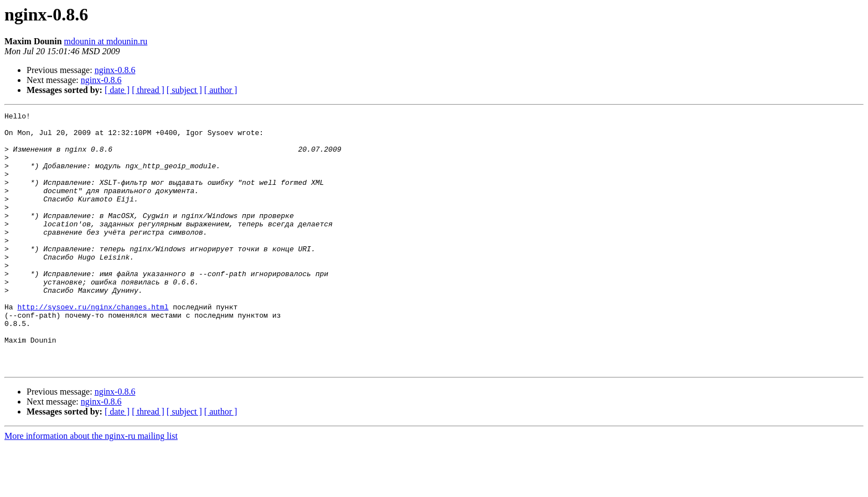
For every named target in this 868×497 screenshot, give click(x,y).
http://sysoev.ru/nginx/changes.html (93, 346)
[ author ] (221, 90)
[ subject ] (184, 90)
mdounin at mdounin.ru (106, 41)
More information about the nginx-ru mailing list (91, 487)
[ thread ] (148, 90)
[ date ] (117, 90)
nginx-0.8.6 (115, 70)
